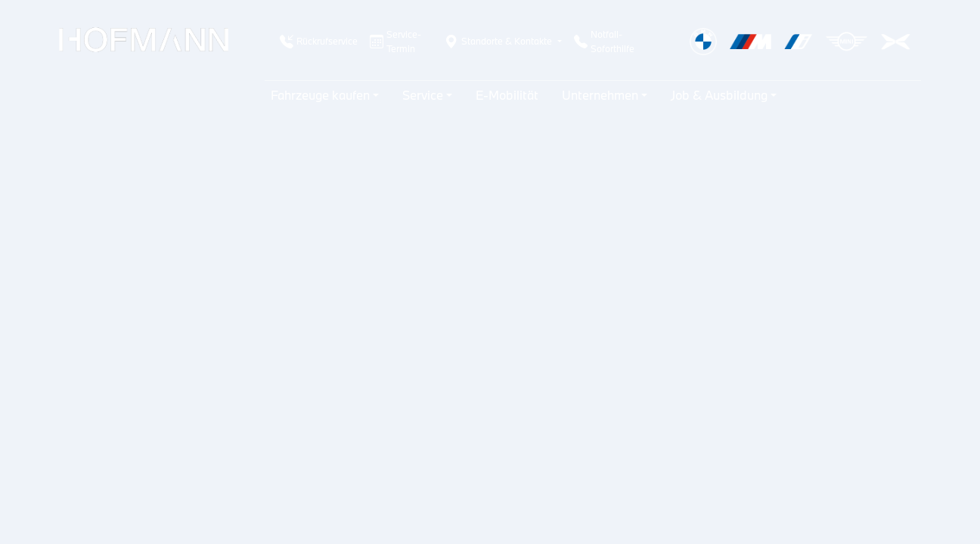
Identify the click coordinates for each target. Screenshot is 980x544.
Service (423, 95)
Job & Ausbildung (719, 95)
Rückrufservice (319, 41)
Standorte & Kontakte (498, 41)
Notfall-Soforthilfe (604, 41)
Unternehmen (600, 95)
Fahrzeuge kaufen (320, 95)
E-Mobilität (507, 95)
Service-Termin (395, 41)
